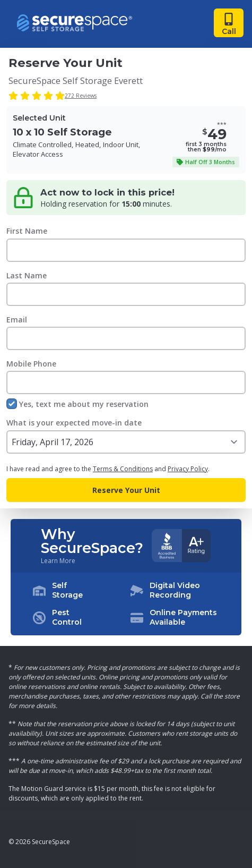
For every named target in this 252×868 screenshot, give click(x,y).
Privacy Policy (188, 469)
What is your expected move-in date (74, 423)
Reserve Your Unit (126, 490)
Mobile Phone (31, 364)
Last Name (27, 275)
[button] (126, 604)
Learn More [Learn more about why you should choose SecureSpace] (58, 561)
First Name (27, 231)
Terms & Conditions (123, 469)
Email (17, 320)
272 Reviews (81, 96)
